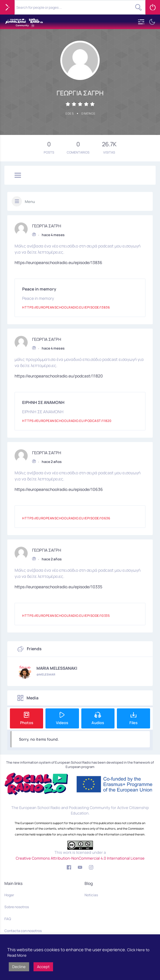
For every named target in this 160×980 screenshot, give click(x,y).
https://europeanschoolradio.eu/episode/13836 (58, 262)
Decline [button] (19, 967)
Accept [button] (43, 967)
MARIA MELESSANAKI (57, 668)
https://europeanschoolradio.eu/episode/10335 (58, 586)
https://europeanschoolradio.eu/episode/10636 (59, 489)
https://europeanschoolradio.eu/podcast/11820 (59, 375)
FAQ (8, 919)
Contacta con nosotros (23, 931)
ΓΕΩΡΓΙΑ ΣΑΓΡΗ (47, 225)
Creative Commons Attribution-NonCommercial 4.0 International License (80, 858)
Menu (30, 202)
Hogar (9, 895)
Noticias (91, 895)
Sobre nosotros (17, 907)
